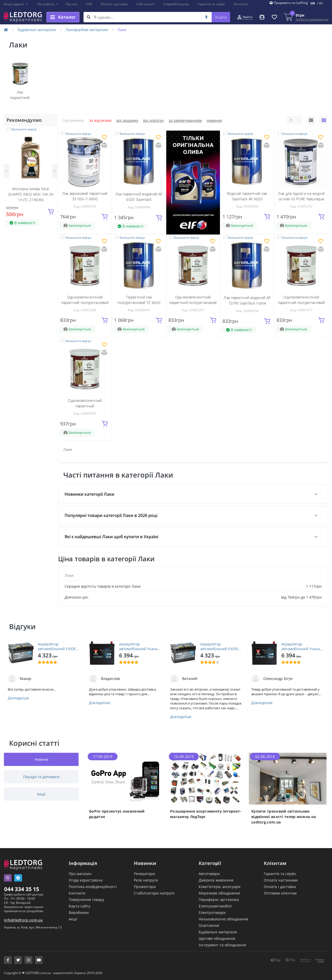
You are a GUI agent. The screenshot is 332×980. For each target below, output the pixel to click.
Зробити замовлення (312, 19)
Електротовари (212, 912)
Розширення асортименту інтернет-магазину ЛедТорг (206, 814)
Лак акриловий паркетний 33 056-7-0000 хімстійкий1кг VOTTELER (85, 199)
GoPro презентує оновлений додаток (117, 814)
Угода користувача (86, 880)
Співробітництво (176, 4)
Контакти (241, 4)
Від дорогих (153, 120)
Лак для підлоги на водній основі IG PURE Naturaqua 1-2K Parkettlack (301, 199)
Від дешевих (127, 120)
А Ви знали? (146, 4)
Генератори (144, 874)
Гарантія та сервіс (211, 4)
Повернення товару (87, 900)
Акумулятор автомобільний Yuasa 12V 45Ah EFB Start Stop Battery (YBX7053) (140, 647)
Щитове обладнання (217, 938)
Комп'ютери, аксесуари (220, 887)
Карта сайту (79, 906)
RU (321, 3)
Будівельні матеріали (37, 30)
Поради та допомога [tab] (41, 777)
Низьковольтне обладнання (223, 919)
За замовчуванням (185, 120)
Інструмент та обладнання (222, 945)
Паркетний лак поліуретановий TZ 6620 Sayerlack (139, 303)
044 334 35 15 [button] (22, 889)
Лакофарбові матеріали (87, 30)
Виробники (79, 912)
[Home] (6, 30)
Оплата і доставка (114, 4)
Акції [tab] (41, 794)
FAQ (89, 4)
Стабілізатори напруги (154, 893)
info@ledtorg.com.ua (23, 920)
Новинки (214, 120)
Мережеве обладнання (219, 893)
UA (313, 3)
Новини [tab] (41, 759)
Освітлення (209, 925)
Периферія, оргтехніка (219, 900)
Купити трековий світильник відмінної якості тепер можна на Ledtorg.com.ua (283, 817)
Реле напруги (146, 880)
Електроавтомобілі (215, 906)
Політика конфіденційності (93, 887)
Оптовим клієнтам (280, 893)
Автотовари (209, 874)
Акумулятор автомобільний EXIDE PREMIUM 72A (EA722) (57, 647)
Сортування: (73, 120)
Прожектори (145, 887)
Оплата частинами (281, 880)
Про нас (71, 4)
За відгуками (100, 120)
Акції (73, 919)
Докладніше (18, 698)
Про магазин (80, 874)
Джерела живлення (216, 880)
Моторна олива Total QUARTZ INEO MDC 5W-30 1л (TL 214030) (31, 194)
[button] (16, 4)
